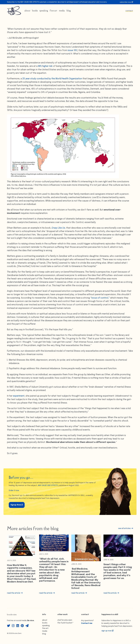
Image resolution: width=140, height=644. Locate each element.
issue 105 (72, 50)
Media (62, 11)
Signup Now (17, 505)
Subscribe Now (126, 2)
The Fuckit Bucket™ (65, 623)
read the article (15, 593)
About (27, 11)
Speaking (44, 11)
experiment (19, 396)
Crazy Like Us (58, 228)
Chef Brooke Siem (65, 620)
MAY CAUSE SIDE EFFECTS (48, 485)
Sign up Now (107, 631)
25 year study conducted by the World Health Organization (52, 79)
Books (35, 11)
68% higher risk (45, 66)
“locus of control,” (100, 298)
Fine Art (53, 11)
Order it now (14, 491)
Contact (129, 11)
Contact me (87, 623)
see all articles (126, 528)
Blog (69, 11)
